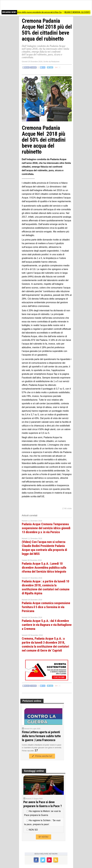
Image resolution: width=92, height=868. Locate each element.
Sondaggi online (34, 771)
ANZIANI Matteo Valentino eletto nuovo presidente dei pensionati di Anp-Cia (32, 12)
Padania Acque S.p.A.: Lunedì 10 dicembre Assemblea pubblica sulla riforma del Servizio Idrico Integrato (44, 568)
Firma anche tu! (42, 756)
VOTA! (44, 837)
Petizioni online (32, 701)
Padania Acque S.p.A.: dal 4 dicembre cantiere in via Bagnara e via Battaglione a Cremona (47, 625)
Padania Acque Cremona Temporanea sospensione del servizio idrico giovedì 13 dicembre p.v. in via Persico (46, 528)
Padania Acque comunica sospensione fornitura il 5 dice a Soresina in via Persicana (46, 607)
